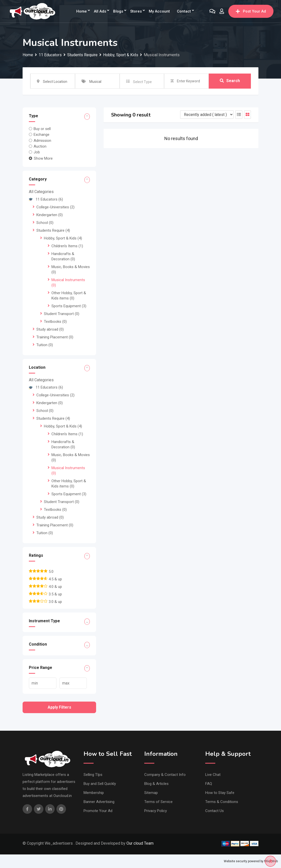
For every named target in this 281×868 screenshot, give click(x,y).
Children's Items (67, 246)
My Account (159, 11)
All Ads (100, 11)
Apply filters (59, 707)
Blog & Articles (156, 784)
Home (82, 11)
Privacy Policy (156, 811)
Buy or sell (42, 129)
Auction (40, 146)
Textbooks (55, 322)
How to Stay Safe (220, 793)
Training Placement (55, 337)
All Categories (41, 192)
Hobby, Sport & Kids (63, 238)
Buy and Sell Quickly (100, 784)
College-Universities (55, 207)
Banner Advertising (99, 802)
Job (37, 152)
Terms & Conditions (222, 802)
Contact (184, 11)
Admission (42, 140)
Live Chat (213, 775)
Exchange (42, 135)
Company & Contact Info (165, 775)
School (45, 223)
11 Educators (46, 199)
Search (230, 81)
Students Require (53, 230)
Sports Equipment (69, 306)
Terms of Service (158, 802)
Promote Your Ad (98, 811)
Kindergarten (50, 215)
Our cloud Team (140, 843)
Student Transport (62, 314)
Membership (94, 793)
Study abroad (50, 329)
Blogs (118, 11)
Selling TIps (93, 775)
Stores (136, 11)
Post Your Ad (251, 11)
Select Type (142, 82)
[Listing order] (207, 115)
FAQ (209, 784)
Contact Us (215, 811)
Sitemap (151, 793)
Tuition (45, 345)
